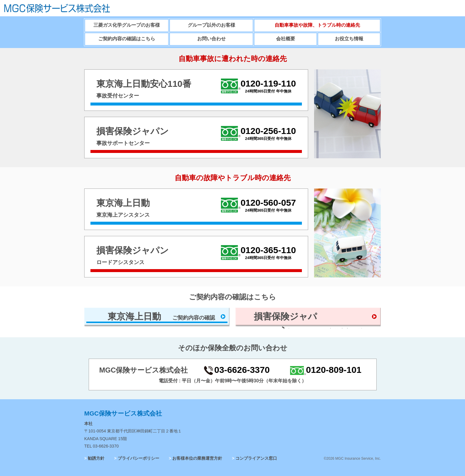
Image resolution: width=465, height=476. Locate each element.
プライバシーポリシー (138, 458)
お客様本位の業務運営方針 (197, 458)
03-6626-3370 (106, 446)
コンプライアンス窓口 (256, 458)
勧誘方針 (96, 458)
